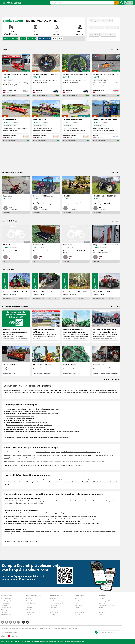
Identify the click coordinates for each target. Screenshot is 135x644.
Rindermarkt (54, 605)
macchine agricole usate (66, 390)
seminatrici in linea (25, 420)
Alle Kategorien (6, 610)
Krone (35, 482)
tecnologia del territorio (63, 452)
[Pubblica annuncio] (122, 3)
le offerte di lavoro (92, 456)
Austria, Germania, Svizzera (67, 501)
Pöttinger (40, 482)
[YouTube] (3, 622)
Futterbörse (53, 610)
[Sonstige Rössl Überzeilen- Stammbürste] (106, 121)
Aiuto (4, 636)
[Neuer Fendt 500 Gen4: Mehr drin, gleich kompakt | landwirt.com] (16, 287)
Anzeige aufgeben (6, 614)
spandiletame (48, 425)
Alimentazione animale (97, 28)
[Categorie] (23, 622)
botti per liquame (38, 425)
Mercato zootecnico (112, 28)
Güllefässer (29, 607)
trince (17, 420)
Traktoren (28, 598)
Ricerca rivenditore (44, 38)
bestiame (39, 456)
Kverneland (46, 482)
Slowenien (102, 612)
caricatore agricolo (31, 429)
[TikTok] (14, 622)
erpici (21, 416)
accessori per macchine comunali (81, 462)
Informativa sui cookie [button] (29, 629)
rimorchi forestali (46, 413)
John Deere (30, 409)
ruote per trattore (31, 423)
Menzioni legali (74, 629)
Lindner (94, 480)
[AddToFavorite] (28, 57)
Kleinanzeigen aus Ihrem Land (12, 172)
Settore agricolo (94, 21)
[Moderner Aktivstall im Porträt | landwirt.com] (46, 287)
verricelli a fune (36, 413)
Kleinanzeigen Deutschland (107, 605)
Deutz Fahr (25, 482)
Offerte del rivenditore (11, 38)
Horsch (59, 482)
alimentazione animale (89, 452)
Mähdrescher (29, 601)
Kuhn (31, 482)
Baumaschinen (30, 612)
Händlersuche (5, 605)
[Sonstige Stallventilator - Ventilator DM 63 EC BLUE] (46, 75)
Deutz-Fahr (78, 614)
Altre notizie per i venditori (112, 379)
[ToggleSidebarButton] (4, 3)
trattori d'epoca (55, 409)
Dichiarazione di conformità (10, 632)
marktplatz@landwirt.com (77, 642)
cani (53, 456)
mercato (45, 392)
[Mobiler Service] (106, 361)
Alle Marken (4, 612)
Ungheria (82, 501)
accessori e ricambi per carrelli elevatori (67, 432)
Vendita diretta (94, 35)
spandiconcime (28, 425)
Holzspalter (29, 610)
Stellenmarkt (54, 612)
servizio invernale (49, 429)
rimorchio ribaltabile (18, 418)
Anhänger (28, 614)
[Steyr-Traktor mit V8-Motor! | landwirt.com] (106, 287)
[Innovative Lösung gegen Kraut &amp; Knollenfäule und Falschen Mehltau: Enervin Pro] (76, 327)
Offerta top (6, 49)
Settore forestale (107, 21)
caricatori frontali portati (34, 432)
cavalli (45, 456)
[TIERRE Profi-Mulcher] (16, 361)
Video (55, 38)
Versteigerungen (6, 607)
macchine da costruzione (43, 452)
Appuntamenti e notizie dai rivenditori (15, 307)
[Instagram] (6, 622)
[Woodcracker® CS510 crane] (46, 361)
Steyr (79, 480)
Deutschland (103, 603)
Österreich (102, 598)
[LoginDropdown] (129, 3)
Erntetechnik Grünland (57, 601)
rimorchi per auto (30, 418)
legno (99, 452)
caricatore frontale (20, 432)
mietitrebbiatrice (22, 427)
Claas (48, 409)
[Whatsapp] (18, 622)
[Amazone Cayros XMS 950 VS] (76, 121)
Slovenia (88, 501)
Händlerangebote (6, 601)
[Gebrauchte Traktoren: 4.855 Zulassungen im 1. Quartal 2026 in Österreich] (16, 327)
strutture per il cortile (62, 462)
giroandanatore (28, 411)
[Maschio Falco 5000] (16, 121)
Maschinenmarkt (6, 598)
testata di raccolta (33, 427)
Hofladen (53, 614)
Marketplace (32, 38)
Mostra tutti (116, 49)
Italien (101, 610)
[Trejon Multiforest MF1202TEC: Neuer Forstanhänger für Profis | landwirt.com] (76, 287)
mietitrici (20, 411)
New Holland (42, 409)
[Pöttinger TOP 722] (46, 121)
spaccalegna (56, 413)
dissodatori (27, 416)
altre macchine (100, 462)
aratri (32, 416)
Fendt (35, 409)
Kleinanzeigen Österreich (106, 601)
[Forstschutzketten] (76, 361)
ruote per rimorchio (42, 423)
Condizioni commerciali (59, 629)
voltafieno (37, 411)
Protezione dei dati (44, 629)
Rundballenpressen (31, 603)
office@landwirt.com (31, 541)
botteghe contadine (76, 452)
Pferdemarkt (54, 607)
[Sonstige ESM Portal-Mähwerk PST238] (106, 75)
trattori (53, 452)
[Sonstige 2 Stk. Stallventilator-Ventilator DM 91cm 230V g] (76, 75)
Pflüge (28, 605)
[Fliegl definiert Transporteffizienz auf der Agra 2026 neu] (46, 327)
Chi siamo (4, 629)
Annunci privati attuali (9, 221)
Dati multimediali (15, 629)
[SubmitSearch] (116, 3)
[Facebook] (10, 622)
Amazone (53, 482)
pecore (49, 456)
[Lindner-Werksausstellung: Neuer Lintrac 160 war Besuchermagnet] (106, 327)
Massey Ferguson (9, 482)
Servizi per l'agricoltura (108, 35)
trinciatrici (42, 427)
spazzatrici (40, 429)
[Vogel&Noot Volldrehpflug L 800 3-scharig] (16, 75)
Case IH (99, 480)
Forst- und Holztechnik (57, 603)
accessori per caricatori (48, 432)
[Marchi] (27, 622)
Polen (101, 614)
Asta (61, 38)
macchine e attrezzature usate (36, 480)
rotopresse (43, 411)
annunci (23, 38)
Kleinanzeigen (5, 603)
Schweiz (102, 607)
